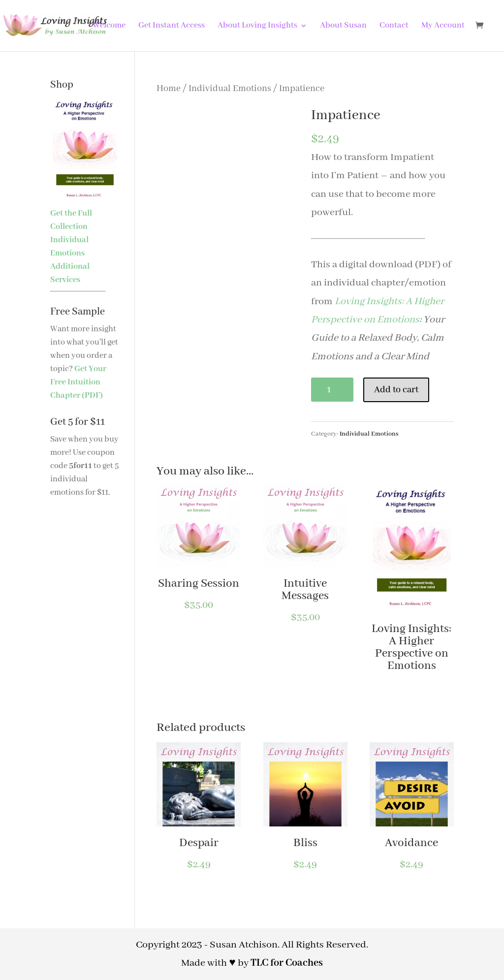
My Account (443, 26)
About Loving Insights (257, 26)
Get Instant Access (172, 26)
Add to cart (396, 390)
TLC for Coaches (287, 963)
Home (169, 89)
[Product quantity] (332, 390)
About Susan (343, 26)
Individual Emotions (230, 89)
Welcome (109, 26)
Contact (394, 26)
